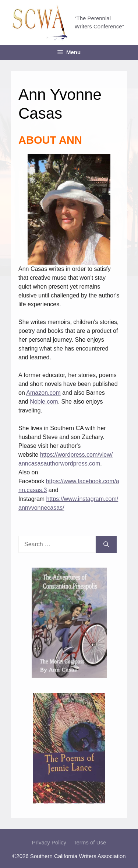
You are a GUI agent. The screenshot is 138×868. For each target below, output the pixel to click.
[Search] (106, 544)
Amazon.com (43, 393)
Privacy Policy (49, 842)
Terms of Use (90, 842)
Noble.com (44, 402)
